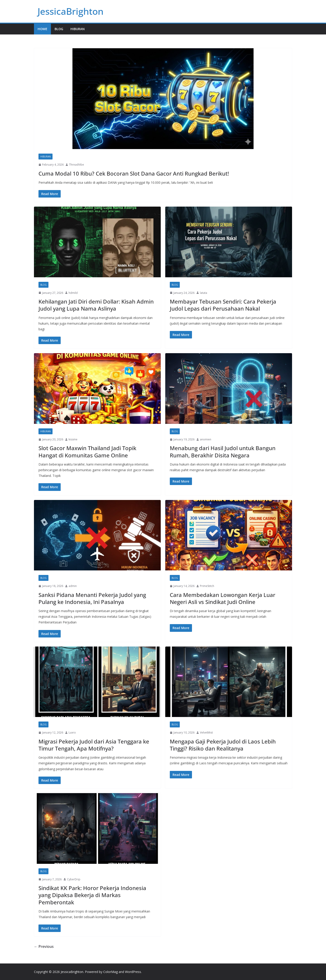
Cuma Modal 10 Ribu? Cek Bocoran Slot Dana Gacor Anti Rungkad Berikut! (134, 173)
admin (73, 586)
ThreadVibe (77, 165)
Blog (59, 29)
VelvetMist (206, 733)
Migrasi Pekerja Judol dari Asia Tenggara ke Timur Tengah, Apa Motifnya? (94, 745)
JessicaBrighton (71, 11)
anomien (206, 439)
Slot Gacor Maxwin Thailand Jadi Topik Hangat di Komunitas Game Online (87, 451)
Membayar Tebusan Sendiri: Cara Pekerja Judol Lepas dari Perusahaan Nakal (223, 305)
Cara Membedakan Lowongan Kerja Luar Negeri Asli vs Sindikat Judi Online (223, 598)
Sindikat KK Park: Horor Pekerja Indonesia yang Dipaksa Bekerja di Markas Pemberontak (92, 895)
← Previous (44, 946)
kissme (73, 439)
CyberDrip (74, 879)
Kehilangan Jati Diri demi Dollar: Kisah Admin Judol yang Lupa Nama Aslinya (96, 305)
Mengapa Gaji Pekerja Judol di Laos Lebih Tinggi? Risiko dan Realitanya (223, 745)
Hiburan (78, 29)
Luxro (72, 733)
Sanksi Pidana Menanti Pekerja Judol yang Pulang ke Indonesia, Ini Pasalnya (92, 598)
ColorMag (110, 972)
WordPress (133, 972)
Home (42, 29)
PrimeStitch (207, 586)
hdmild (73, 293)
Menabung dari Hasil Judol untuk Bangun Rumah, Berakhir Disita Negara (223, 451)
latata (204, 293)
